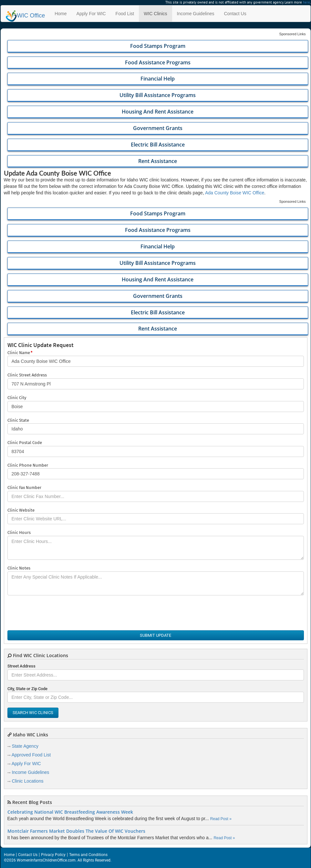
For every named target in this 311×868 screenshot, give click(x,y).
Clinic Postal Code (25, 443)
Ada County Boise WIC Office (235, 193)
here (306, 2)
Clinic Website (21, 510)
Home (61, 14)
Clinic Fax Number (24, 488)
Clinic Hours (19, 532)
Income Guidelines (196, 14)
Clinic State (18, 420)
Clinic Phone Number (28, 465)
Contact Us (235, 14)
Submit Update (155, 635)
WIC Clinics (155, 14)
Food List (125, 14)
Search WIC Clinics (33, 713)
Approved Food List (31, 755)
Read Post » (221, 819)
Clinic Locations (27, 781)
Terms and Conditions (88, 855)
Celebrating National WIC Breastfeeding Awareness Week (70, 812)
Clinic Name (20, 353)
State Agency (25, 746)
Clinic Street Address (27, 375)
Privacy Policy (53, 855)
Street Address (21, 666)
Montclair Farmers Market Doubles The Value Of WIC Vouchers (76, 831)
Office (26, 16)
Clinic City (17, 398)
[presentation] (57, 613)
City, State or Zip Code (27, 689)
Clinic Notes (19, 568)
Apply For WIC (91, 14)
